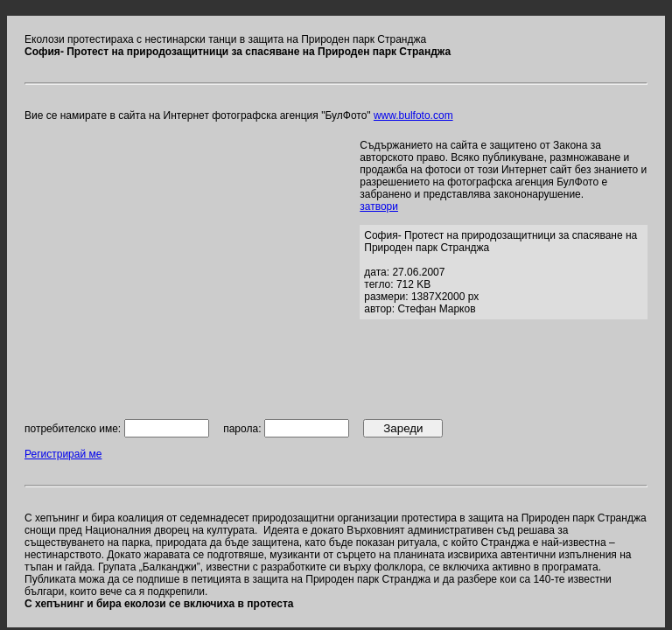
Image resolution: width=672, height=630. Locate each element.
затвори (379, 206)
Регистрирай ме (63, 454)
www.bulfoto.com (413, 115)
